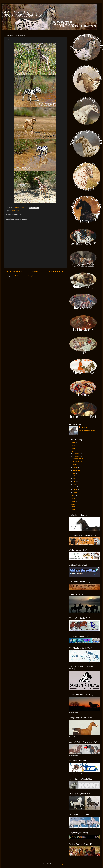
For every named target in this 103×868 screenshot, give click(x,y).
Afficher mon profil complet (87, 430)
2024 (73, 446)
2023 (73, 448)
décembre (77, 454)
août (75, 473)
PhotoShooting (16, 211)
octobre (76, 468)
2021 (73, 496)
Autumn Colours (78, 459)
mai (75, 481)
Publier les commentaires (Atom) (25, 276)
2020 (73, 499)
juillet (75, 476)
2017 (73, 507)
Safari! (75, 464)
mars (75, 487)
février (75, 490)
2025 (73, 443)
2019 (73, 501)
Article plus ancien (57, 271)
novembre (77, 456)
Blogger (62, 864)
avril (75, 484)
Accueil (35, 271)
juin (74, 479)
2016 (73, 510)
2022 (73, 451)
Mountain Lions (78, 461)
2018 (73, 504)
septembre (77, 470)
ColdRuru (84, 427)
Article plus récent (14, 271)
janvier (75, 492)
